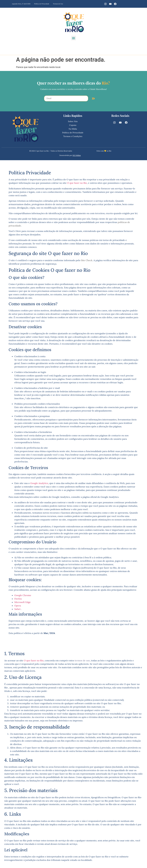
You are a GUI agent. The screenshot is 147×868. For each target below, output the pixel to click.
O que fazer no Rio (77, 183)
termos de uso (82, 660)
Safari (18, 609)
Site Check (87, 260)
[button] (74, 38)
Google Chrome (23, 595)
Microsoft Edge (23, 602)
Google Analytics (39, 483)
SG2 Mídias (77, 155)
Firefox (18, 599)
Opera (18, 606)
